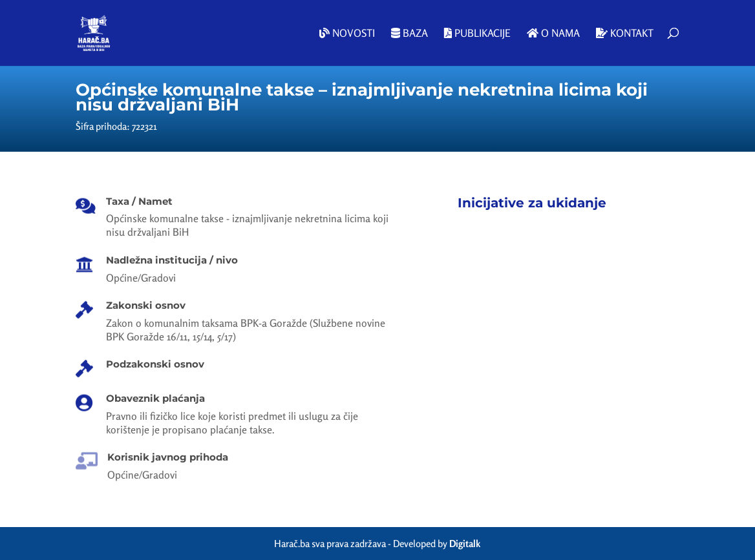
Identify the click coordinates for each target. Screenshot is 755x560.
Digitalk (465, 544)
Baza (409, 34)
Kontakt (625, 34)
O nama (553, 34)
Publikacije (477, 34)
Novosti (347, 34)
